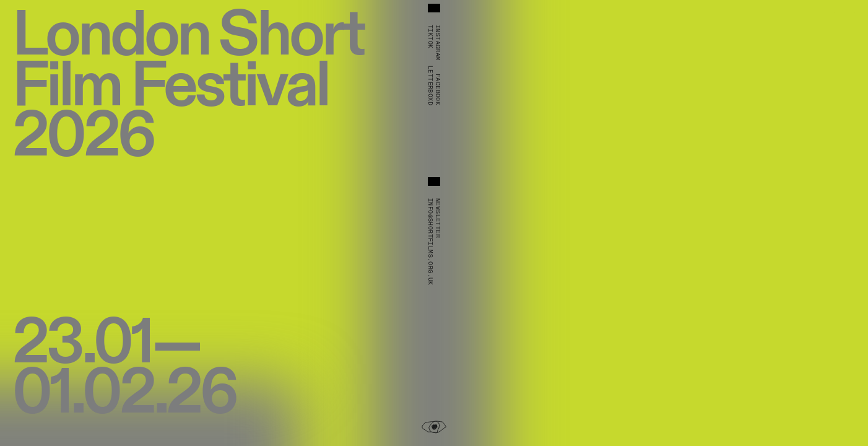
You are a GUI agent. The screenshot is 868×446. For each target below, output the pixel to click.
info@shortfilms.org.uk (430, 242)
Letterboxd (430, 85)
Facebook (438, 90)
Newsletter (438, 218)
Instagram (438, 43)
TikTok (430, 37)
